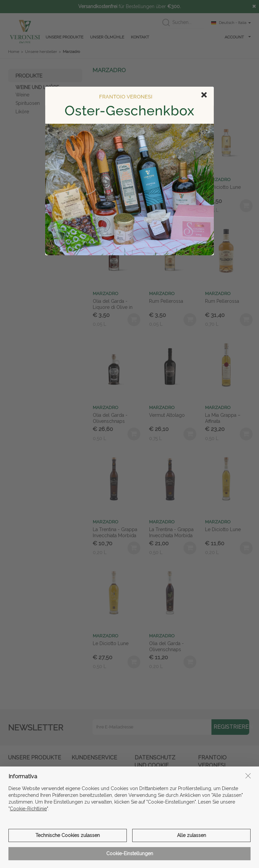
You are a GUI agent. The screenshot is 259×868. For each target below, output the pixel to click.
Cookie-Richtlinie (28, 856)
